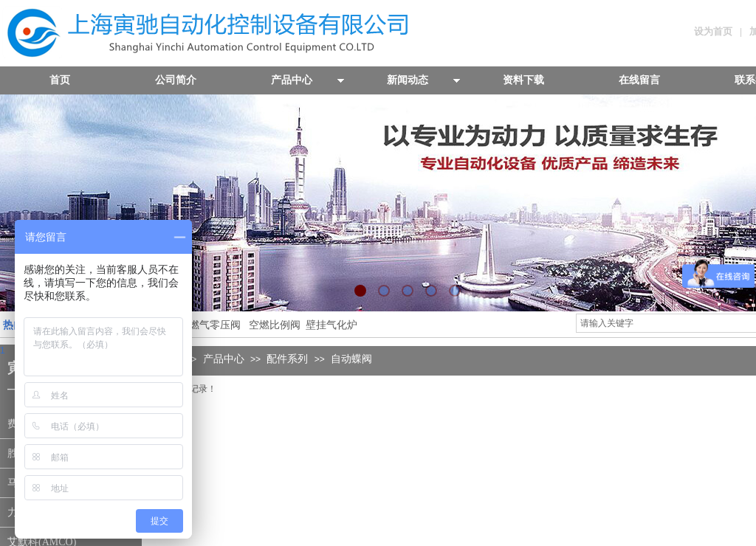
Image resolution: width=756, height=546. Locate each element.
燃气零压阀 (215, 325)
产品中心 (224, 359)
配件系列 (287, 359)
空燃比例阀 (275, 325)
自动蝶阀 (351, 359)
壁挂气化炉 (330, 325)
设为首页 (713, 31)
